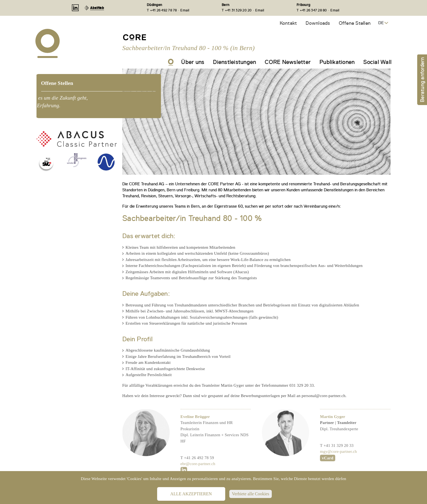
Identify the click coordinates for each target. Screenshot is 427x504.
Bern (225, 5)
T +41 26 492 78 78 (162, 10)
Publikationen (337, 62)
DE (381, 23)
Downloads (318, 23)
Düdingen (154, 5)
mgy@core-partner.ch (338, 465)
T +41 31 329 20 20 (237, 10)
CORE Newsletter (288, 62)
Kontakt (288, 23)
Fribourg (303, 5)
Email (185, 10)
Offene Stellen (355, 23)
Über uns (193, 62)
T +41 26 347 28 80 (312, 10)
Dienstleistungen (234, 62)
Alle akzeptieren (191, 494)
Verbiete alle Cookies (251, 494)
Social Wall (377, 62)
